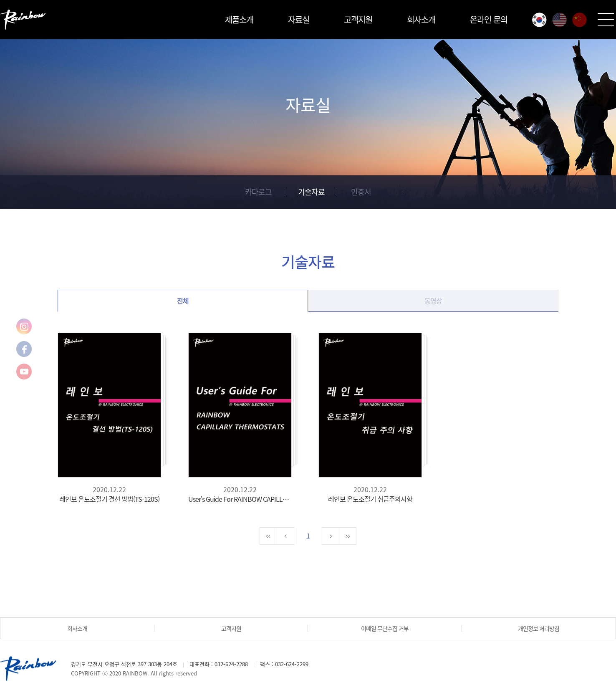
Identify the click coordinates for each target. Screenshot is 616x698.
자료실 (299, 19)
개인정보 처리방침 (539, 628)
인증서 (361, 192)
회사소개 (421, 19)
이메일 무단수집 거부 (385, 628)
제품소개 (239, 19)
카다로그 (258, 192)
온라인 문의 (489, 19)
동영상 (433, 301)
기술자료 (311, 192)
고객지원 (358, 19)
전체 (183, 301)
